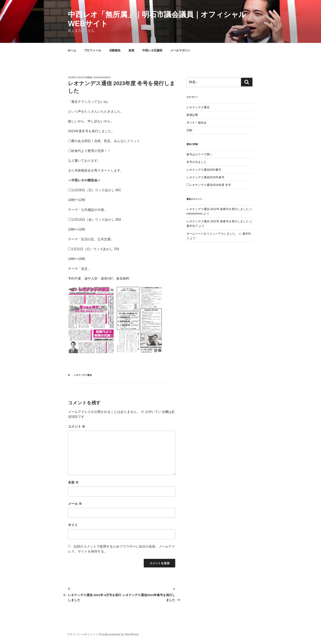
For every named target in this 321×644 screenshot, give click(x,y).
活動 (189, 130)
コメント (77, 427)
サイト (73, 525)
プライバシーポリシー (81, 634)
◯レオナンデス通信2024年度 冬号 (209, 185)
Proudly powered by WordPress (119, 634)
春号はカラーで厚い (199, 154)
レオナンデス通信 (83, 375)
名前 (73, 482)
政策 (131, 50)
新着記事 (192, 115)
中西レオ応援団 (152, 50)
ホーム (72, 50)
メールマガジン (180, 50)
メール (75, 504)
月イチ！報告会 (197, 123)
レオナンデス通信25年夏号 (204, 170)
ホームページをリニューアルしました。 (212, 234)
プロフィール (93, 50)
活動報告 (115, 50)
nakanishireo (102, 77)
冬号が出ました (197, 162)
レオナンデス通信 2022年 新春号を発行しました (218, 209)
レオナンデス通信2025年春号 (205, 177)
